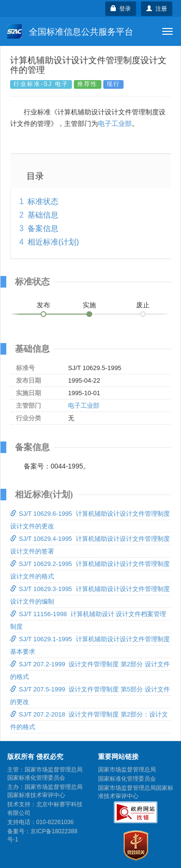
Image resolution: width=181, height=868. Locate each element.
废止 (143, 305)
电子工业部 (115, 124)
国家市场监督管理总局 (127, 770)
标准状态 (43, 201)
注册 (157, 9)
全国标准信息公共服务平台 (70, 31)
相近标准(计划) (53, 242)
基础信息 (43, 215)
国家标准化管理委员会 (127, 779)
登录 (121, 9)
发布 (43, 305)
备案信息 (43, 228)
